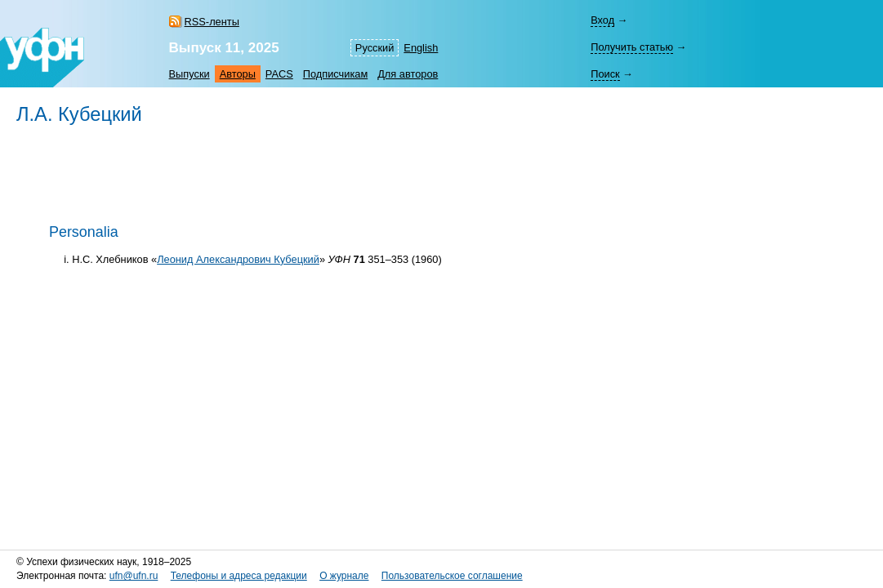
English (421, 48)
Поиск (605, 74)
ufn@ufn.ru (134, 576)
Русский (375, 48)
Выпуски (190, 74)
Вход (602, 20)
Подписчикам (335, 74)
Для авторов (408, 74)
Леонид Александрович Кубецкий (238, 259)
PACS (279, 74)
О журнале (344, 576)
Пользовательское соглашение (452, 576)
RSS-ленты (212, 22)
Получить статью (632, 47)
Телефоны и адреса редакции (239, 576)
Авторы (238, 74)
